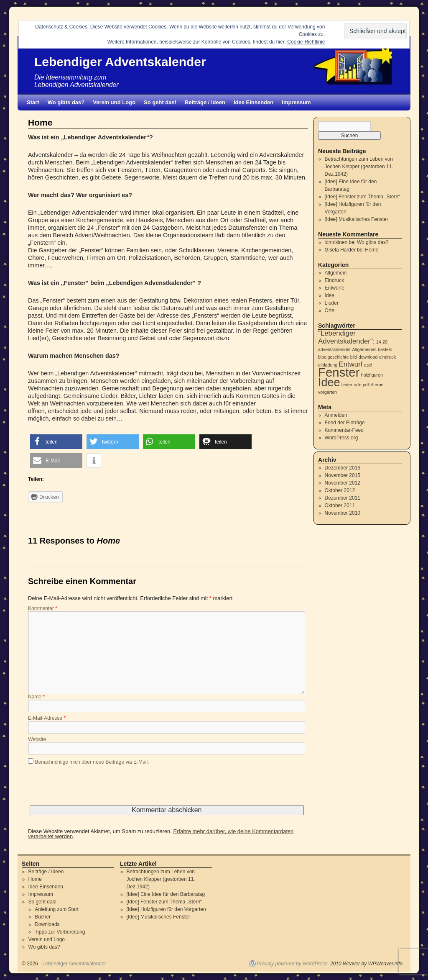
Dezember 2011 (343, 498)
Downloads (47, 924)
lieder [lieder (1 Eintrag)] (347, 385)
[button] (56, 442)
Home (372, 250)
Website (37, 740)
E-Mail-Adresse (47, 718)
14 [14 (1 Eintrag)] (379, 342)
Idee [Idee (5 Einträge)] (329, 382)
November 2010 (343, 513)
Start (33, 102)
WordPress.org (341, 438)
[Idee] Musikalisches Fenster (357, 219)
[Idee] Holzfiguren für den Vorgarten (166, 909)
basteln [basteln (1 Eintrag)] (385, 349)
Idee (330, 295)
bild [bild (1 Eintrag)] (354, 357)
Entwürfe (335, 288)
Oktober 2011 (340, 505)
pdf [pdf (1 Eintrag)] (366, 385)
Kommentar (43, 609)
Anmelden (336, 415)
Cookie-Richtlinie (306, 42)
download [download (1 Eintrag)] (368, 357)
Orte (330, 310)
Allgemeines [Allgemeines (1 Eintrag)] (364, 349)
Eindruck (335, 280)
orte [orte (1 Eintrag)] (357, 385)
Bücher (43, 917)
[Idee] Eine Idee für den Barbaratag (166, 894)
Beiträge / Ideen (205, 102)
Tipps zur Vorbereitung (60, 932)
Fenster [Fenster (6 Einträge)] (339, 372)
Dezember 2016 (343, 468)
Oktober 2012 (340, 490)
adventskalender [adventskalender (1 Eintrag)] (334, 349)
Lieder (332, 303)
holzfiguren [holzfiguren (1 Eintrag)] (372, 375)
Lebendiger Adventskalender (120, 62)
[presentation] (92, 789)
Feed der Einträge (345, 423)
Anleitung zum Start (57, 909)
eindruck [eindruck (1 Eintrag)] (387, 357)
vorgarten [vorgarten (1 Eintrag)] (327, 392)
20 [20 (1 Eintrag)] (385, 342)
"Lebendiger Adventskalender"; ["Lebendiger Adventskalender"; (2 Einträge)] (346, 337)
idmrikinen (336, 242)
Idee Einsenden (253, 102)
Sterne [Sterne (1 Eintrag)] (377, 385)
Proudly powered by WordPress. (293, 964)
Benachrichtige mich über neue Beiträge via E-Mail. (92, 762)
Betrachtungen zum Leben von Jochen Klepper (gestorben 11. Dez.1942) (359, 167)
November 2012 (343, 483)
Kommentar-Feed (344, 430)
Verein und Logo (114, 102)
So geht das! (160, 102)
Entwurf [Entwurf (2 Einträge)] (351, 364)
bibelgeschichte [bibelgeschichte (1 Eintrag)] (333, 357)
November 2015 (343, 475)
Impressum (296, 102)
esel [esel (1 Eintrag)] (368, 365)
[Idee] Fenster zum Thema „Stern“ (363, 197)
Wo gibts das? (66, 102)
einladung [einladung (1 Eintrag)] (328, 365)
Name (36, 697)
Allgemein (336, 273)
